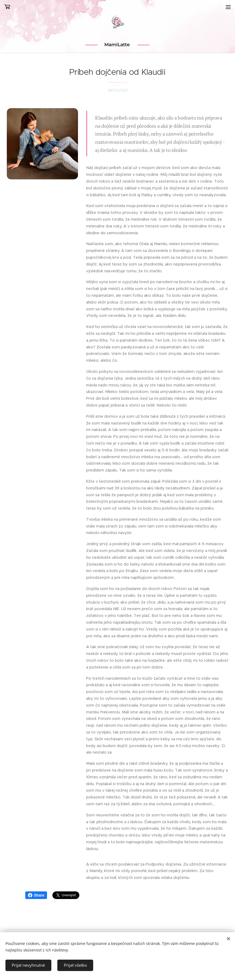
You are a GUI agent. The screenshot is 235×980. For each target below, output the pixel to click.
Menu (228, 7)
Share (36, 895)
